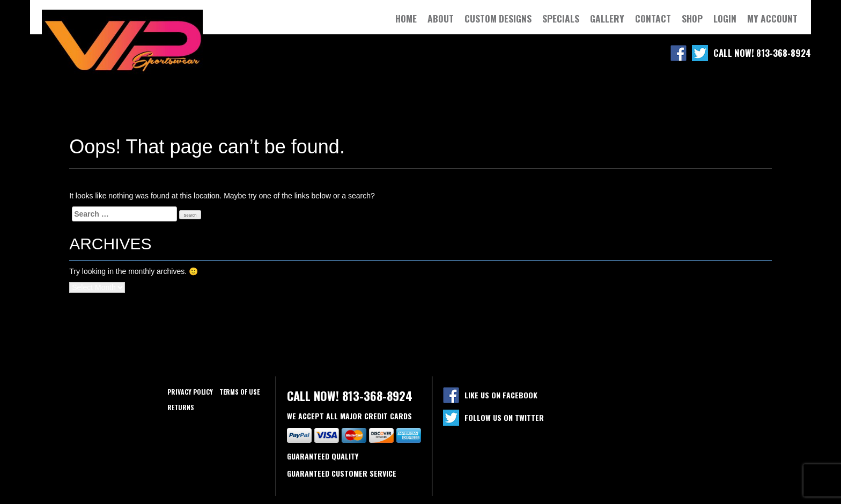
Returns (181, 407)
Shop (692, 18)
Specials (561, 18)
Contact (653, 18)
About (441, 18)
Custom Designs (498, 18)
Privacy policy (190, 392)
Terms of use (239, 392)
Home (406, 18)
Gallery (607, 18)
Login (725, 18)
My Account (772, 18)
